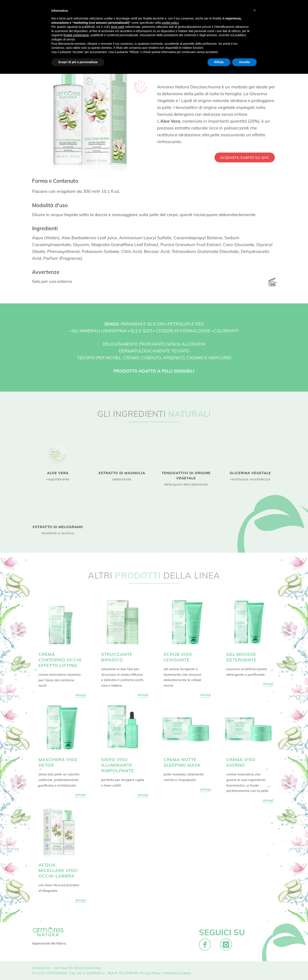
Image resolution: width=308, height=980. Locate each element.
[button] (255, 10)
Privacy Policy (150, 973)
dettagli (81, 695)
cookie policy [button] (170, 23)
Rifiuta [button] (219, 62)
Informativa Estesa (177, 973)
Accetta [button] (244, 62)
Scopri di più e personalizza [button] (78, 62)
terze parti (118, 27)
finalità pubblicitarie (76, 35)
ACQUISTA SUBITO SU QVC (245, 157)
